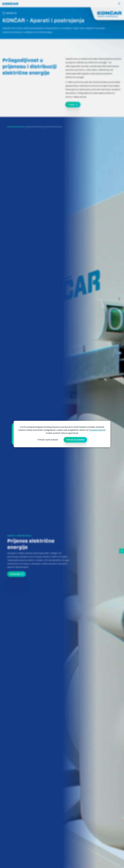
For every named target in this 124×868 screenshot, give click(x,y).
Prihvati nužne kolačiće (48, 440)
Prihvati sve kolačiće (75, 440)
